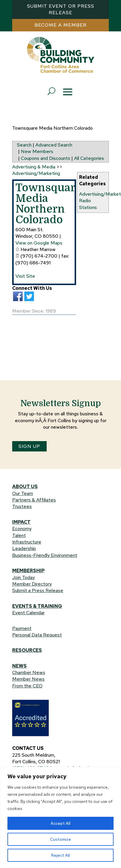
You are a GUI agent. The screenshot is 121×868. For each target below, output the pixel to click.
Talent (19, 535)
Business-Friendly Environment (45, 555)
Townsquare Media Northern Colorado (49, 204)
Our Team (23, 493)
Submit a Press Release (38, 590)
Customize (60, 839)
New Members (37, 151)
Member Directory (32, 584)
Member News (28, 679)
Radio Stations (88, 204)
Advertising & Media (34, 167)
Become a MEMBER (60, 25)
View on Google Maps (39, 243)
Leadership (24, 548)
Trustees (22, 506)
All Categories (89, 158)
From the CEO (27, 686)
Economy (22, 529)
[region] (60, 817)
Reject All (60, 855)
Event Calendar (28, 613)
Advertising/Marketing (36, 173)
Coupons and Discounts (45, 158)
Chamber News (29, 672)
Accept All (60, 823)
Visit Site (25, 276)
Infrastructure (27, 542)
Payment (22, 628)
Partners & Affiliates (34, 500)
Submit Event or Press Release (61, 9)
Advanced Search (54, 145)
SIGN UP (29, 446)
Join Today (23, 577)
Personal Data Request (37, 635)
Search (24, 145)
